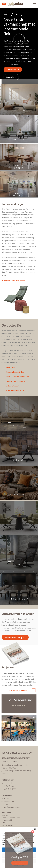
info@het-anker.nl (14, 807)
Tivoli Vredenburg (18, 700)
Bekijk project (17, 705)
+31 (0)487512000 (9, 789)
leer (16, 235)
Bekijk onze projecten (21, 690)
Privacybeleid (7, 820)
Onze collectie (11, 77)
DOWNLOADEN (20, 863)
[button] (35, 829)
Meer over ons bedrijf (14, 280)
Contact (5, 822)
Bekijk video (12, 70)
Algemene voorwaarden (11, 818)
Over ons (5, 815)
